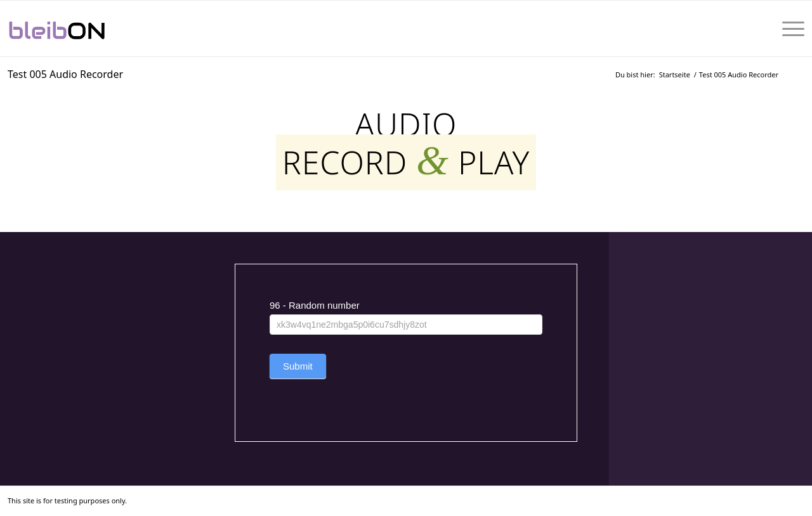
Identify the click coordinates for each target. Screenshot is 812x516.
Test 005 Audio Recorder (65, 74)
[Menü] (789, 29)
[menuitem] (789, 29)
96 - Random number (315, 305)
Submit (298, 366)
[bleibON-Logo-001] (96, 29)
